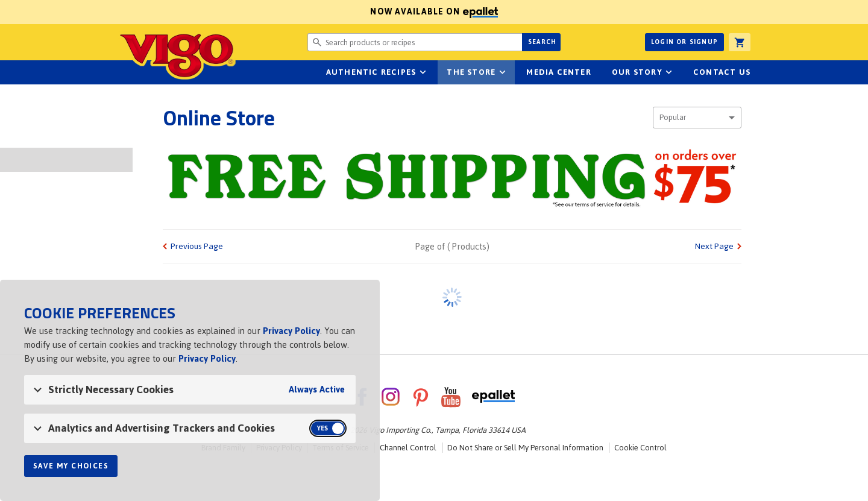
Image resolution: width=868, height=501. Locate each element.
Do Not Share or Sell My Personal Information (525, 448)
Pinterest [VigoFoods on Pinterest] (421, 397)
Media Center (558, 72)
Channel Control (408, 448)
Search (542, 42)
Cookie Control (640, 448)
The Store (471, 72)
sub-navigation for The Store (502, 72)
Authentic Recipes (371, 72)
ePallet (493, 397)
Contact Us (722, 72)
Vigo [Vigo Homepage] (177, 55)
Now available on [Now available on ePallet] (249, 12)
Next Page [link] (714, 246)
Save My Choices (71, 466)
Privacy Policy (291, 331)
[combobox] (697, 118)
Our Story (637, 72)
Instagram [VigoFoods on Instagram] (391, 397)
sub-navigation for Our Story (669, 72)
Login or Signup (684, 42)
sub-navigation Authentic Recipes (423, 72)
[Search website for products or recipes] (415, 42)
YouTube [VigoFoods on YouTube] (451, 397)
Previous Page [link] (197, 246)
